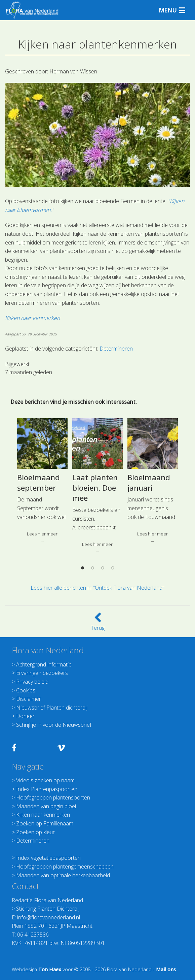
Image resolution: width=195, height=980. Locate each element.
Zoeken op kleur (35, 832)
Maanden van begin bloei (46, 806)
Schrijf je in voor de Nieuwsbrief (54, 725)
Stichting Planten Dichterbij (48, 909)
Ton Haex (50, 969)
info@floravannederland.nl (49, 917)
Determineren (33, 841)
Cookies (26, 690)
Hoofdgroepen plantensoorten (53, 797)
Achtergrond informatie (44, 664)
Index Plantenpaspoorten (47, 789)
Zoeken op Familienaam (45, 823)
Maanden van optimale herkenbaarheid (63, 875)
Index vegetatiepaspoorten (48, 858)
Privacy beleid (32, 682)
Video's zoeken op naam (45, 780)
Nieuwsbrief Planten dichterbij (52, 708)
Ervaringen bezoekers (42, 673)
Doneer (25, 716)
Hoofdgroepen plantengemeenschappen (65, 867)
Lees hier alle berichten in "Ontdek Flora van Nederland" (97, 588)
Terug (98, 624)
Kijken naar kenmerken (43, 815)
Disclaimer (29, 699)
